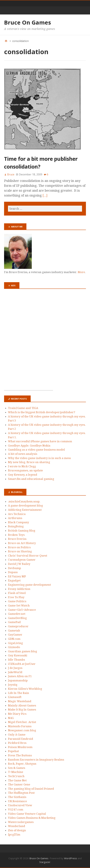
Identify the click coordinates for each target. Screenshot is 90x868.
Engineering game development (29, 585)
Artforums (15, 518)
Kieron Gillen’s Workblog (25, 689)
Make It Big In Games (22, 710)
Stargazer (45, 862)
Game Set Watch (19, 605)
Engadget (14, 580)
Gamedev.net (17, 614)
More (81, 272)
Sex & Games (17, 768)
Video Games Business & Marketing (32, 818)
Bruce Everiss (17, 539)
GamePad (14, 622)
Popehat (13, 751)
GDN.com (14, 639)
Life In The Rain (19, 693)
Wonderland (17, 826)
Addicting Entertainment (25, 510)
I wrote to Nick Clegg (22, 466)
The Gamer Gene (19, 784)
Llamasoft (15, 697)
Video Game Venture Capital (27, 814)
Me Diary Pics (17, 714)
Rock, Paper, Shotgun (22, 764)
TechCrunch (16, 776)
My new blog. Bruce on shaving (29, 462)
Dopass (13, 572)
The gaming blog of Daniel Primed (31, 789)
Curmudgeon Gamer (22, 560)
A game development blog (25, 506)
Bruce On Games (27, 22)
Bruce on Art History (22, 543)
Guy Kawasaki (18, 655)
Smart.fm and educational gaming (31, 479)
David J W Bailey (19, 564)
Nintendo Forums (20, 726)
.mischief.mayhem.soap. (24, 501)
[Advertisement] (29, 342)
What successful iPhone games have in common (40, 441)
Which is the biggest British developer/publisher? (42, 412)
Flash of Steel (17, 593)
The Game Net (17, 780)
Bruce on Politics (19, 547)
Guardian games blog (22, 651)
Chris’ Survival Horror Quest (28, 556)
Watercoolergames (21, 822)
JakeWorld (15, 672)
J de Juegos (15, 668)
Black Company (19, 522)
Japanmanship (18, 680)
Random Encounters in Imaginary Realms (36, 760)
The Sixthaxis (17, 797)
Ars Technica (17, 514)
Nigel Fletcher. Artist (22, 722)
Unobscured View (20, 805)
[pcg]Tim (14, 835)
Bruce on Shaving (20, 551)
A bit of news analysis (23, 454)
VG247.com (16, 809)
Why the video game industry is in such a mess (39, 458)
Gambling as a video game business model (36, 450)
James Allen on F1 (20, 676)
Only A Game (17, 735)
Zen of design (17, 830)
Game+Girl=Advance (22, 610)
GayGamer (15, 635)
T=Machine (16, 772)
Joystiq (13, 685)
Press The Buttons (20, 755)
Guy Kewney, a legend (23, 475)
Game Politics (17, 601)
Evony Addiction (19, 589)
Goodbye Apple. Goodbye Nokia (29, 446)
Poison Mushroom (20, 747)
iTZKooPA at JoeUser (22, 664)
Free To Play (16, 597)
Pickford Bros (17, 743)
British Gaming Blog (22, 531)
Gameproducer (18, 626)
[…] (45, 195)
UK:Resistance (17, 801)
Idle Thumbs (16, 660)
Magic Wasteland (20, 701)
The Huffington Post (21, 793)
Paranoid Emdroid (21, 739)
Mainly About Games (22, 705)
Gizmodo (14, 647)
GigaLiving (15, 643)
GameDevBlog (17, 618)
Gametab (14, 631)
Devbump (15, 568)
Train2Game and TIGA (23, 408)
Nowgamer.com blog (22, 730)
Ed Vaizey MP (17, 576)
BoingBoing (16, 526)
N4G (11, 718)
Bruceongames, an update (25, 470)
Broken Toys (16, 535)
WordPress (71, 858)
